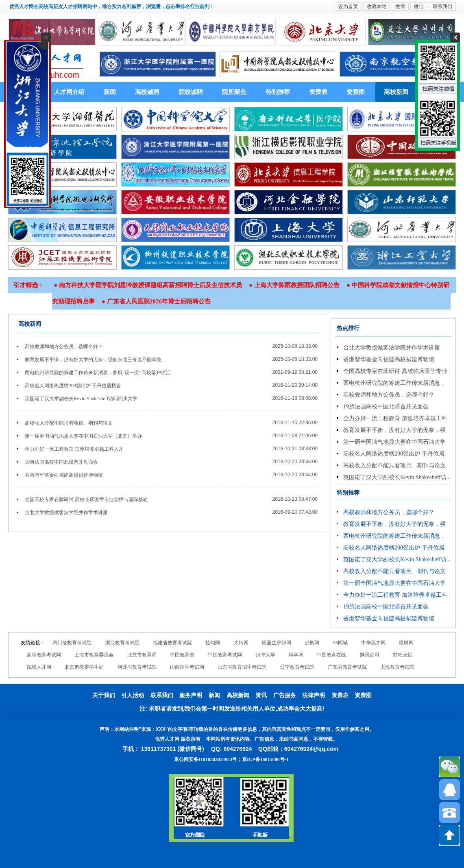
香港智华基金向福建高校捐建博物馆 (64, 475)
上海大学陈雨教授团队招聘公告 (297, 285)
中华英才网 (373, 643)
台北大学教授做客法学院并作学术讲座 (66, 513)
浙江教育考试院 (122, 643)
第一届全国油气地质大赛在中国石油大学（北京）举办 (83, 436)
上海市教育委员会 (94, 655)
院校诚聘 (191, 92)
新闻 (110, 92)
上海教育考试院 (397, 667)
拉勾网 (213, 643)
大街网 (241, 643)
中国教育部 (182, 655)
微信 (419, 7)
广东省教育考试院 (347, 667)
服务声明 (191, 695)
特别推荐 (278, 92)
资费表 (318, 92)
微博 (400, 7)
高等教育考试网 (44, 655)
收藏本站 (377, 7)
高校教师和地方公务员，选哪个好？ (64, 347)
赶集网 (312, 643)
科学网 (296, 655)
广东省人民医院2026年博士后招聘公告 (159, 301)
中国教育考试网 (225, 655)
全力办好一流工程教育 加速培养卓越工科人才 (74, 449)
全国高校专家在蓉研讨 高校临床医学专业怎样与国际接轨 (86, 499)
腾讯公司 (370, 655)
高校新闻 (396, 92)
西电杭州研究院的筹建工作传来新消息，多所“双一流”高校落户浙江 (98, 373)
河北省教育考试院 (137, 667)
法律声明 (314, 695)
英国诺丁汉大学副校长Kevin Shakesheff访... (397, 477)
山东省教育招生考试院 (242, 667)
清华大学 (266, 655)
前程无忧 (403, 655)
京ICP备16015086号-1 (265, 759)
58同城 (340, 643)
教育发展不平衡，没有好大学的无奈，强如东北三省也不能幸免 (93, 360)
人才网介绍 (69, 92)
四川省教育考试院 (72, 643)
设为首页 (348, 7)
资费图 (356, 92)
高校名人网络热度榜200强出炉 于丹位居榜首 (73, 386)
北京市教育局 (142, 655)
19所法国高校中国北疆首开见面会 (61, 462)
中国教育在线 (331, 655)
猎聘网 (406, 643)
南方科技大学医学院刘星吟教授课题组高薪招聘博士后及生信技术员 (150, 285)
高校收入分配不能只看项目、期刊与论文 (69, 423)
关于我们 (104, 695)
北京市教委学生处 (84, 667)
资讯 (261, 695)
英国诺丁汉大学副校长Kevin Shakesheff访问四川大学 (81, 399)
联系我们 (442, 7)
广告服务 (285, 695)
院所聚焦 (234, 92)
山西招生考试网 (187, 667)
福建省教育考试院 (172, 643)
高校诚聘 (147, 92)
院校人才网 (39, 667)
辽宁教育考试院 (297, 667)
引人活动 (133, 695)
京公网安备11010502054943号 (206, 759)
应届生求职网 (277, 643)
